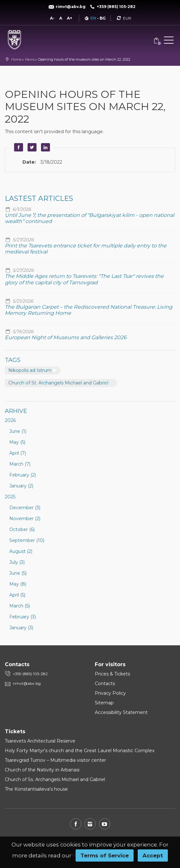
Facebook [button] (18, 147)
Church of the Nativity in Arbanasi (42, 770)
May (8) (18, 584)
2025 (10, 497)
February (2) (23, 475)
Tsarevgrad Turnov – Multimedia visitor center (55, 760)
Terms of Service (105, 855)
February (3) (23, 617)
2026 (10, 420)
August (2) (21, 551)
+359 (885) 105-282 (30, 674)
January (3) (21, 628)
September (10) (27, 540)
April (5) (17, 595)
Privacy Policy (110, 693)
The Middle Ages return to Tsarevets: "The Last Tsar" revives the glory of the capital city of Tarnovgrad (84, 279)
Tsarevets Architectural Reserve (40, 741)
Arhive (16, 411)
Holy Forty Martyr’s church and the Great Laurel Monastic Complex (80, 751)
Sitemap (104, 703)
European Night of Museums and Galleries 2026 (66, 337)
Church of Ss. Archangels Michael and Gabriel (55, 779)
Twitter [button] (31, 147)
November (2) (25, 519)
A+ (70, 18)
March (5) (20, 606)
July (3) (17, 562)
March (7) (20, 464)
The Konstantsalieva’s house (36, 789)
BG (103, 18)
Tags (13, 360)
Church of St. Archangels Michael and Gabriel (58, 383)
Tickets (15, 731)
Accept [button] (153, 855)
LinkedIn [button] (45, 147)
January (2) (21, 486)
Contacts (105, 683)
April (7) (18, 453)
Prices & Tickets (112, 674)
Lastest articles (39, 198)
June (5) (18, 573)
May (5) (17, 442)
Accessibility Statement (121, 712)
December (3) (25, 508)
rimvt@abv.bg (27, 683)
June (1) (18, 431)
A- (52, 18)
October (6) (22, 529)
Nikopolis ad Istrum (30, 370)
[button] (169, 41)
